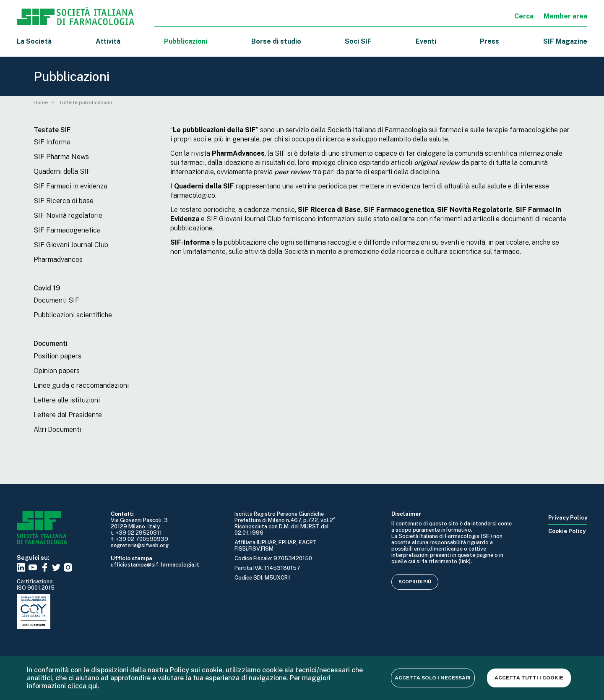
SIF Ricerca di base (64, 201)
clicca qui (83, 686)
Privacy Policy (568, 518)
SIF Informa (52, 142)
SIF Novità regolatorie (68, 215)
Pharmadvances (58, 260)
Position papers (57, 356)
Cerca (524, 16)
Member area (565, 16)
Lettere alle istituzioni (67, 400)
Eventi (426, 41)
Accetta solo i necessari (431, 678)
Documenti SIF (56, 300)
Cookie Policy (567, 531)
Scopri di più (415, 582)
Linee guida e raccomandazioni (81, 385)
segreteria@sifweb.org (140, 545)
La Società (34, 41)
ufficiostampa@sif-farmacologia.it (155, 565)
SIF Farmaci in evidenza (70, 186)
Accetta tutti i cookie (528, 678)
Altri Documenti (57, 430)
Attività (108, 41)
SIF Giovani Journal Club (71, 245)
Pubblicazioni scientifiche (73, 315)
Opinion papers (57, 371)
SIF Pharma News (61, 157)
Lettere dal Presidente (68, 415)
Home (41, 102)
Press (489, 41)
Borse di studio (276, 41)
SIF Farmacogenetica (67, 230)
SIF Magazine (565, 41)
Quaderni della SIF (62, 171)
